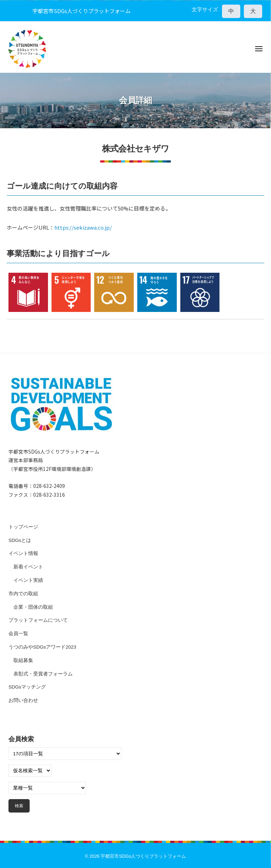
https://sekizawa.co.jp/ (83, 227)
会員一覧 (18, 634)
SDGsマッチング (27, 687)
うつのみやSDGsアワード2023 (42, 647)
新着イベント (28, 567)
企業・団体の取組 (33, 607)
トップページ (23, 527)
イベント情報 (23, 553)
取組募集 (23, 660)
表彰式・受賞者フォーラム (43, 674)
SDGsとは (20, 540)
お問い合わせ (23, 700)
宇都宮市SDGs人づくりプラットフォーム (143, 856)
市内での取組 (23, 594)
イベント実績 (28, 580)
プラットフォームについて (38, 620)
